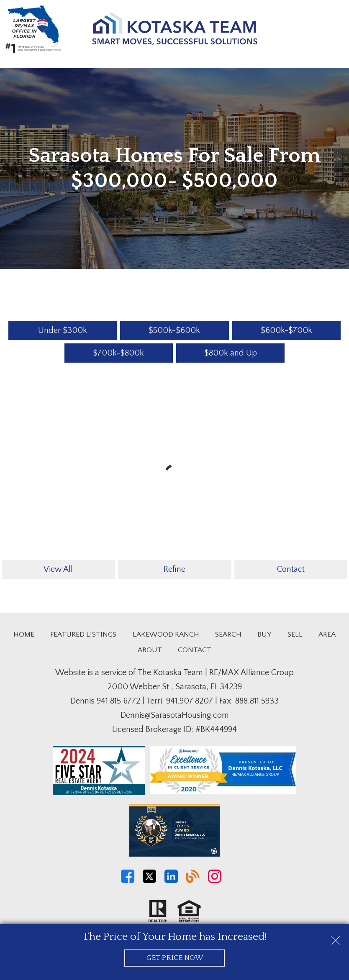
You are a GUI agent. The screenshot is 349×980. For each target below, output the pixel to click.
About (150, 650)
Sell (295, 635)
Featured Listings (83, 635)
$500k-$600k (174, 330)
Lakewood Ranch (166, 635)
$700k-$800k (118, 353)
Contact (291, 569)
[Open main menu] (334, 31)
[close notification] (336, 937)
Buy (264, 635)
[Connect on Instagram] (215, 881)
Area (327, 635)
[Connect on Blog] (193, 881)
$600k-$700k (286, 330)
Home (24, 635)
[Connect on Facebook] (128, 881)
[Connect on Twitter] (149, 881)
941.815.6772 (118, 701)
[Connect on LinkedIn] (171, 881)
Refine (174, 569)
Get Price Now (175, 958)
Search (228, 635)
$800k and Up (231, 353)
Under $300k (63, 330)
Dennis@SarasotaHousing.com (175, 715)
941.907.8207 (190, 701)
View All (58, 569)
